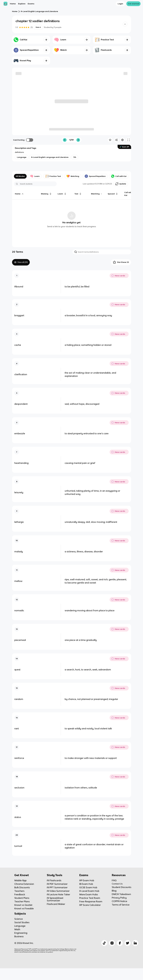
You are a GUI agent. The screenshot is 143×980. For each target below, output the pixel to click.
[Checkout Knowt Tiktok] (104, 953)
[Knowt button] (125, 24)
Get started (134, 4)
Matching (73, 176)
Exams (31, 4)
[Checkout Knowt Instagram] (112, 953)
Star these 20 (121, 262)
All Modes (20, 176)
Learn (35, 176)
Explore (22, 4)
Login (120, 4)
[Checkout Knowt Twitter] (128, 953)
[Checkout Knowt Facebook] (120, 953)
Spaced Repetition (95, 176)
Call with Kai (119, 176)
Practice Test (53, 176)
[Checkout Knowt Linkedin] (135, 953)
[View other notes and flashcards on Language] (22, 157)
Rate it (38, 27)
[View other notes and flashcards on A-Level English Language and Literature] (50, 157)
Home (13, 4)
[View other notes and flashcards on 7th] (75, 157)
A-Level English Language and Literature (39, 11)
